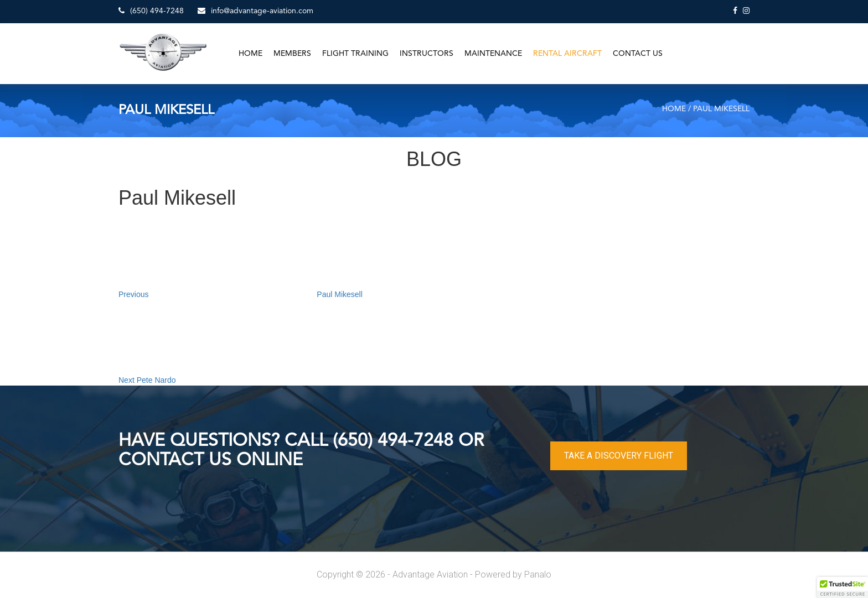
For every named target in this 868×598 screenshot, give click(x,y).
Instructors (427, 54)
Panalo (538, 574)
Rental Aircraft (567, 54)
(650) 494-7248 (151, 11)
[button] (843, 587)
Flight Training (355, 54)
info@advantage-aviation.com (255, 11)
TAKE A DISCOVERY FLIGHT (619, 456)
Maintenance (493, 54)
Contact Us (638, 54)
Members (292, 54)
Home (250, 54)
